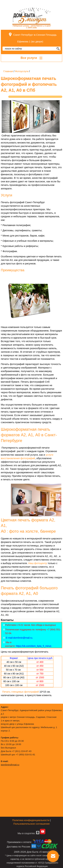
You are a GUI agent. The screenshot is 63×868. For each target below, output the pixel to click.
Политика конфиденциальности (31, 820)
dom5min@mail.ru (10, 765)
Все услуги (32, 58)
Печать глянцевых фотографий (20, 692)
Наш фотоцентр (38, 563)
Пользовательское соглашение (31, 824)
